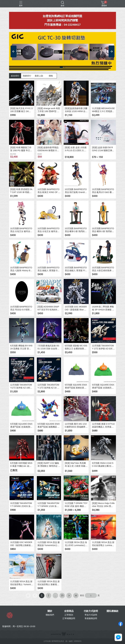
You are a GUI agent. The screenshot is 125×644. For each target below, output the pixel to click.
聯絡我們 (50, 615)
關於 (50, 611)
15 (62, 595)
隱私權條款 (113, 611)
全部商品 (69, 611)
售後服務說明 (91, 618)
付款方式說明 (91, 611)
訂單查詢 (69, 615)
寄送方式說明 (91, 615)
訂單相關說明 (69, 618)
